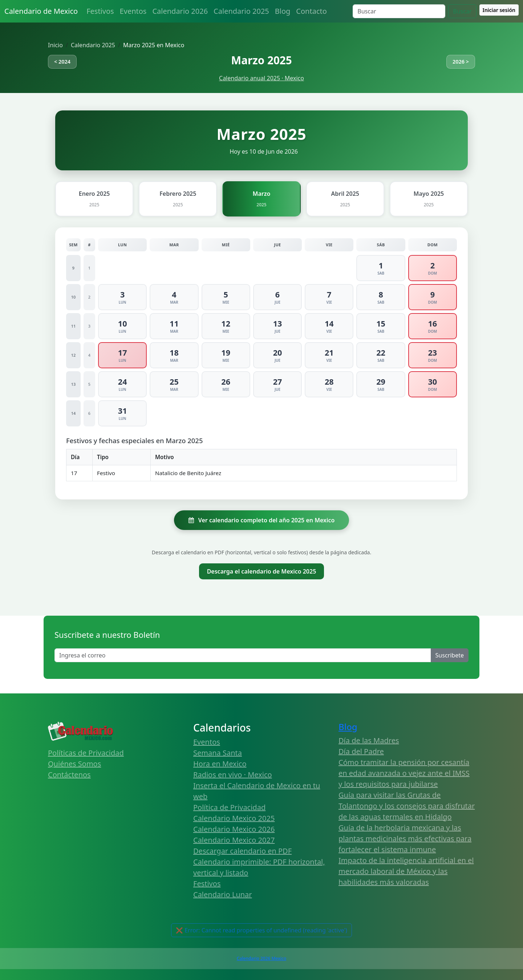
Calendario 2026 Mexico (261, 958)
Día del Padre (361, 751)
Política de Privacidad (229, 807)
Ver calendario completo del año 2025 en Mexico (262, 520)
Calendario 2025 (241, 11)
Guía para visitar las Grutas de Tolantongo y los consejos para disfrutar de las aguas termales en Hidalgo (407, 806)
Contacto (311, 11)
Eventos (133, 11)
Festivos (100, 11)
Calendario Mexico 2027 (234, 840)
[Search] (399, 11)
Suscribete (450, 655)
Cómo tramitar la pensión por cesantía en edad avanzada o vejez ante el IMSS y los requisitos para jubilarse (404, 773)
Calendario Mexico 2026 (234, 829)
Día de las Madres (369, 740)
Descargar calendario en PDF (242, 851)
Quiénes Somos (74, 764)
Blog (283, 11)
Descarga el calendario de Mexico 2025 (262, 571)
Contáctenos (69, 775)
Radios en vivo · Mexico (233, 775)
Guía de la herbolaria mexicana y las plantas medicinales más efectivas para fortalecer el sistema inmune (405, 839)
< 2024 (62, 62)
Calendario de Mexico (41, 11)
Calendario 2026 (180, 11)
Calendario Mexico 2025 (234, 818)
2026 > (461, 62)
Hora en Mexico (220, 764)
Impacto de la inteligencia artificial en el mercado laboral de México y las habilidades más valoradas (406, 871)
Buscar (462, 11)
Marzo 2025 (261, 60)
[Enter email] (243, 655)
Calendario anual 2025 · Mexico (261, 78)
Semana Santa (218, 753)
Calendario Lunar (223, 894)
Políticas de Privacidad (86, 753)
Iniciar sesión (499, 10)
